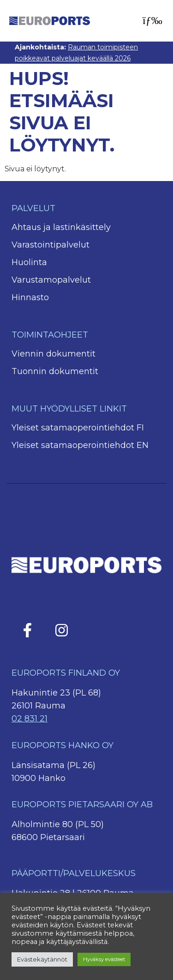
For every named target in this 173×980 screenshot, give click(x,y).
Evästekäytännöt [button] (42, 959)
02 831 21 (30, 719)
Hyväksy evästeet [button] (104, 959)
